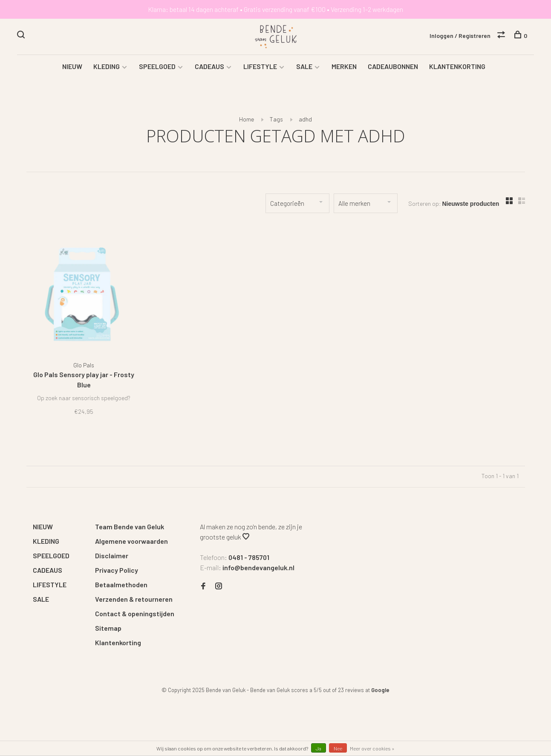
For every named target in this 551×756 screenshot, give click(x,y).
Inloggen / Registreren (460, 36)
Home (247, 119)
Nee (338, 748)
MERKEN (344, 66)
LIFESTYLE (260, 66)
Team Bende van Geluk (130, 527)
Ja (319, 748)
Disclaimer (112, 555)
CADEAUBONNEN (393, 66)
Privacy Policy (117, 570)
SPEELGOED (157, 66)
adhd (305, 119)
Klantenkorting (118, 642)
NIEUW (72, 66)
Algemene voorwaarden (131, 541)
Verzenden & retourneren (134, 599)
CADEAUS (209, 66)
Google (380, 690)
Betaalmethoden (121, 584)
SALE (304, 66)
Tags (276, 119)
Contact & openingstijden (135, 613)
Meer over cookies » (372, 748)
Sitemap (108, 628)
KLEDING (107, 66)
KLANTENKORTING (457, 66)
